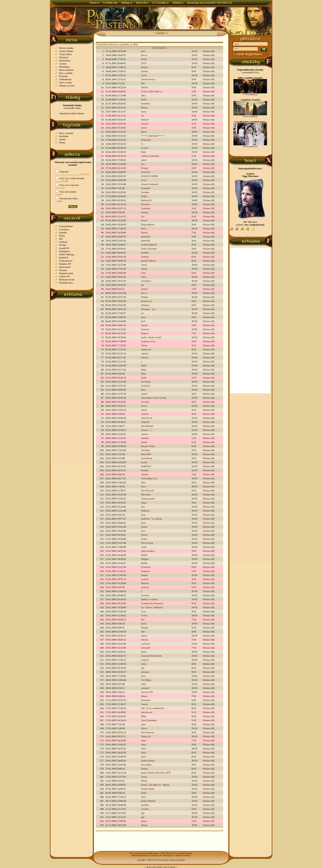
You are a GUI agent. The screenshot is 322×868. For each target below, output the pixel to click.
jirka (143, 482)
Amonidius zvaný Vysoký (154, 398)
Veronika (146, 450)
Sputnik (182, 860)
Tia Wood (146, 382)
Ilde (143, 632)
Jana (143, 317)
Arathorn (146, 103)
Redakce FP (65, 264)
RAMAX (64, 258)
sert (143, 164)
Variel (144, 265)
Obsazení (64, 57)
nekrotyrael (147, 712)
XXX (144, 63)
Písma (62, 142)
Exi (143, 216)
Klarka (144, 67)
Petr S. (144, 293)
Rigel (144, 370)
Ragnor (145, 333)
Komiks (63, 232)
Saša (143, 797)
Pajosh (144, 325)
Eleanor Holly (148, 446)
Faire (144, 748)
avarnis (145, 148)
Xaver (144, 406)
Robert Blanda (148, 801)
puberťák (146, 236)
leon (143, 515)
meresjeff (146, 648)
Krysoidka (146, 765)
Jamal (144, 410)
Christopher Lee (149, 478)
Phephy (145, 627)
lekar (144, 523)
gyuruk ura (146, 301)
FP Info (63, 245)
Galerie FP (64, 276)
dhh (143, 83)
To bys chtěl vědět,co (151, 91)
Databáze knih (66, 273)
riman (144, 503)
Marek (144, 825)
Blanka (145, 297)
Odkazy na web (67, 86)
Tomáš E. (146, 386)
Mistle (144, 781)
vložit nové (159, 48)
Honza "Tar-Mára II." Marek (155, 785)
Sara (143, 486)
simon (144, 636)
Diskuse (207, 51)
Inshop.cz (127, 3)
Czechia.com (110, 3)
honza (144, 777)
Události (63, 242)
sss (143, 313)
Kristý (144, 59)
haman (144, 575)
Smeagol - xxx (148, 309)
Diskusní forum (67, 279)
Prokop (145, 168)
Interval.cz (142, 3)
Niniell (145, 87)
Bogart (144, 769)
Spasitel (145, 438)
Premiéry (64, 76)
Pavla (144, 623)
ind (143, 668)
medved (145, 587)
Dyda (144, 793)
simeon (145, 434)
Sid (143, 619)
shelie (144, 99)
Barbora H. (147, 200)
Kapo (144, 740)
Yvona (144, 615)
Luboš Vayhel (148, 761)
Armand (145, 672)
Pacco (144, 55)
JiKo (143, 95)
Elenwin (145, 329)
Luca (144, 611)
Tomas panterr (148, 498)
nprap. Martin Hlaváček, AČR (156, 773)
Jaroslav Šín (147, 692)
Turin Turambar (149, 720)
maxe (144, 112)
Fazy (143, 676)
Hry (61, 239)
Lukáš (144, 462)
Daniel (144, 289)
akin (143, 724)
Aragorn (250, 174)
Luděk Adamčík (149, 245)
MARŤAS (146, 466)
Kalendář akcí (66, 283)
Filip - (144, 374)
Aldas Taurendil (149, 249)
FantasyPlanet (66, 226)
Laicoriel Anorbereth (151, 656)
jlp (142, 285)
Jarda (144, 378)
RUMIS (145, 253)
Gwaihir (145, 402)
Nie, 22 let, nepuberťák (153, 708)
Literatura (64, 229)
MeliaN (145, 120)
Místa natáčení (66, 70)
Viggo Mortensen (250, 176)
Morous (145, 583)
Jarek (144, 664)
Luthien (145, 579)
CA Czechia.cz (160, 3)
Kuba (144, 652)
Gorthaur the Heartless (152, 603)
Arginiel (145, 422)
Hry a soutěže (66, 73)
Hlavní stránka (66, 48)
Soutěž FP (64, 248)
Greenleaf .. (147, 281)
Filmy (62, 236)
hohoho (145, 357)
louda (144, 547)
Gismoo (145, 124)
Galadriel (146, 188)
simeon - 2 (146, 430)
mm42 (144, 394)
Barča (144, 132)
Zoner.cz (94, 3)
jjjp (143, 813)
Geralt (144, 220)
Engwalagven (148, 224)
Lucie (144, 75)
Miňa (144, 716)
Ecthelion (146, 567)
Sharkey (145, 257)
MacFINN (146, 454)
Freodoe (145, 192)
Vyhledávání (65, 79)
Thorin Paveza (148, 79)
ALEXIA (146, 172)
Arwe (144, 180)
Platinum (146, 700)
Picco (144, 228)
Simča (144, 269)
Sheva (144, 728)
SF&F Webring (67, 254)
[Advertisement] (72, 368)
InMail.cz (178, 3)
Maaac (144, 696)
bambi (144, 442)
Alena (144, 345)
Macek (144, 107)
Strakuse (145, 571)
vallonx (145, 353)
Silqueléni (146, 140)
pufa (143, 51)
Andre (144, 196)
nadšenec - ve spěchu (151, 519)
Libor (144, 277)
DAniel (145, 474)
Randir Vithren (148, 261)
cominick (146, 644)
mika (144, 744)
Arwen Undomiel (150, 184)
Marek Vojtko (148, 789)
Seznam (63, 270)
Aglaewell (146, 349)
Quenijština (65, 60)
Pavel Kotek (147, 543)
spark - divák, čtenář (151, 337)
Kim (143, 390)
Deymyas (146, 204)
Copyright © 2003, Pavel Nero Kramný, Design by (158, 860)
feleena (145, 640)
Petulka (145, 470)
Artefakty (64, 136)
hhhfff (144, 555)
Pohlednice (65, 67)
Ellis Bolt (146, 494)
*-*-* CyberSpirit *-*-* (153, 136)
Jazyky (62, 139)
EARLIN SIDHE (149, 176)
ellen (143, 684)
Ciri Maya (146, 680)
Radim (144, 563)
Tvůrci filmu (65, 54)
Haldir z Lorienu (149, 599)
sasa (143, 531)
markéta (145, 805)
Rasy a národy (66, 133)
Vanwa (144, 704)
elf (142, 116)
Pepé (143, 152)
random (145, 414)
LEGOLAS (147, 418)
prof (143, 321)
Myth (144, 365)
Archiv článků (66, 51)
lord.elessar (147, 458)
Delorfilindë (147, 426)
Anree (144, 128)
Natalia (145, 212)
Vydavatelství (66, 261)
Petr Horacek (148, 490)
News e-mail (65, 82)
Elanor (144, 535)
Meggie (145, 559)
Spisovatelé (65, 267)
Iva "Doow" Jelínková (152, 607)
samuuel (145, 688)
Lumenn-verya (148, 341)
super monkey (148, 551)
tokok (144, 160)
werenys (145, 595)
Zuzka (144, 527)
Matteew (145, 511)
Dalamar (145, 305)
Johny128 (146, 736)
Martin (144, 232)
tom (143, 507)
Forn (143, 273)
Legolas (145, 660)
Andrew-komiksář (150, 156)
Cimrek (145, 809)
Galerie (63, 64)
